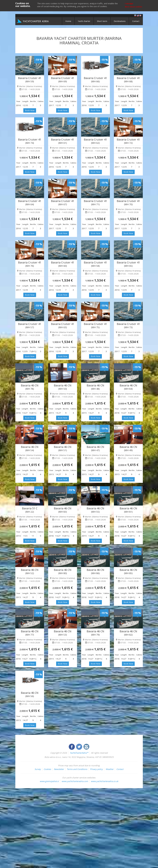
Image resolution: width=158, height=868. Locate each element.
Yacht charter (84, 21)
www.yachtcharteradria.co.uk (105, 781)
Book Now (30, 110)
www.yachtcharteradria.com (75, 781)
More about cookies (134, 7)
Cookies (47, 769)
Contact (136, 21)
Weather (110, 769)
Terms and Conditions (77, 769)
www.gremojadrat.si (49, 781)
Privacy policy (96, 769)
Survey (38, 769)
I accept (129, 3)
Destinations (120, 21)
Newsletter (59, 769)
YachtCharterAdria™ (79, 753)
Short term (102, 21)
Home (68, 21)
